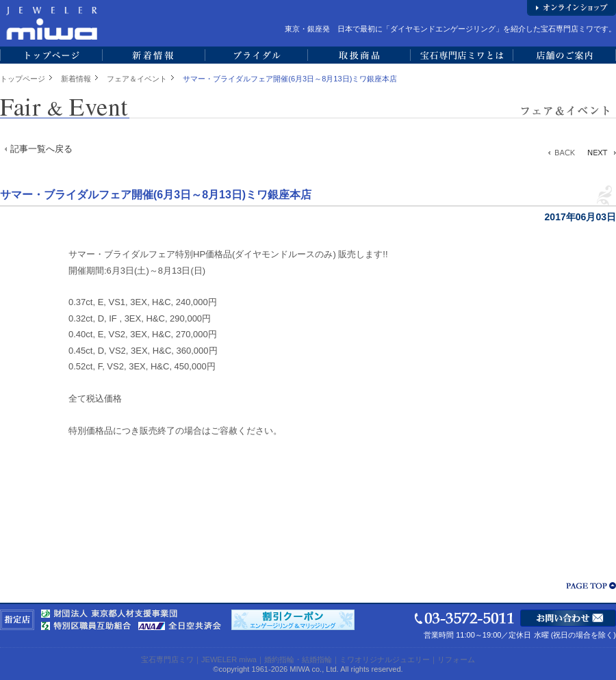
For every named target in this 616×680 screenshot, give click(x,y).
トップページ (23, 79)
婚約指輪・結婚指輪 (298, 659)
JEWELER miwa (229, 659)
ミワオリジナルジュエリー (385, 659)
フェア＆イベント (137, 79)
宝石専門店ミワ (167, 659)
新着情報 (76, 79)
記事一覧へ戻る (41, 149)
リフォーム (456, 659)
